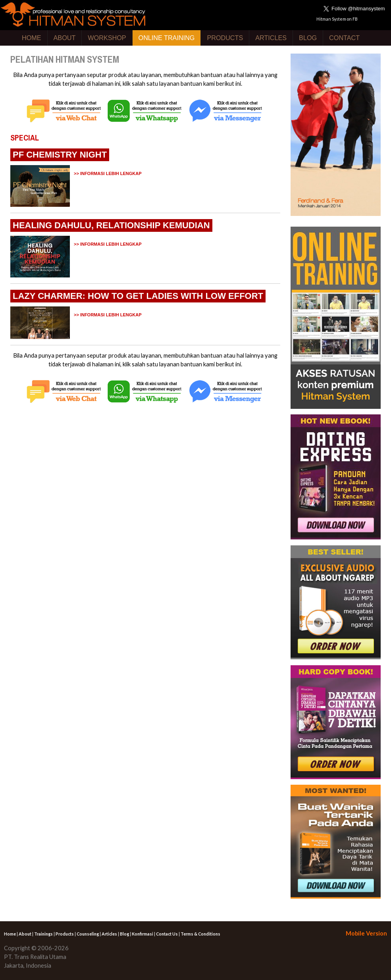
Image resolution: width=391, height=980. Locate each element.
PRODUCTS (225, 38)
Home (10, 934)
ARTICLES (271, 38)
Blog (124, 934)
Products (65, 934)
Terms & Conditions (200, 934)
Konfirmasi (143, 934)
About (25, 934)
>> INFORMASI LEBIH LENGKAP (108, 173)
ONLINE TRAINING (167, 38)
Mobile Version (366, 933)
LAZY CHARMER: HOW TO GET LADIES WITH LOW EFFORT (138, 296)
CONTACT (344, 38)
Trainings (43, 934)
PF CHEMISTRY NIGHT (60, 155)
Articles (109, 934)
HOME (32, 38)
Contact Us (167, 934)
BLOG (308, 38)
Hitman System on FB (337, 19)
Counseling (88, 934)
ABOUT (65, 38)
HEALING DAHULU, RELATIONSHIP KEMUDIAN (111, 225)
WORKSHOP (107, 38)
